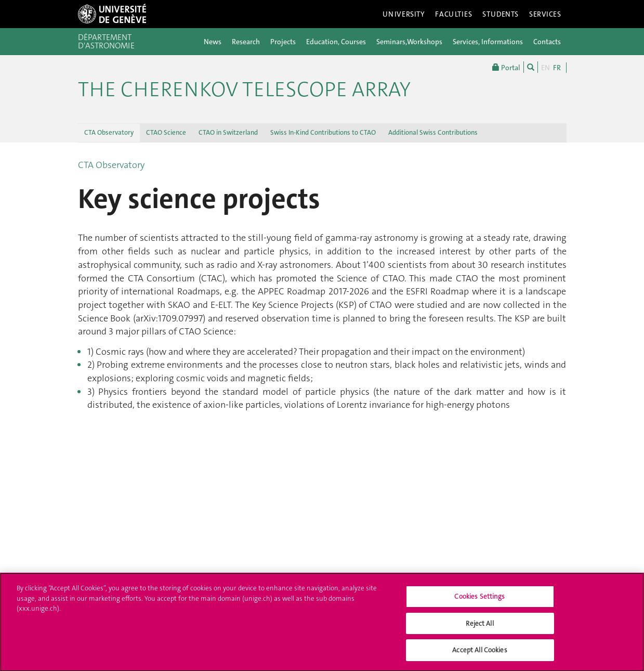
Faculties (454, 14)
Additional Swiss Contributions (433, 132)
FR (557, 68)
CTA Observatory (109, 132)
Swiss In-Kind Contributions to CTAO (323, 132)
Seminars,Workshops (409, 42)
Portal (506, 67)
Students (501, 14)
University (404, 14)
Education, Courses (336, 42)
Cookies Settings (479, 602)
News (213, 42)
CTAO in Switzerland (228, 132)
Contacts (547, 42)
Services (545, 14)
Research (246, 42)
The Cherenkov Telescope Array (244, 89)
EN (546, 68)
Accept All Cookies (479, 655)
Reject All (479, 628)
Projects (283, 42)
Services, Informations (488, 42)
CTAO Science (166, 132)
